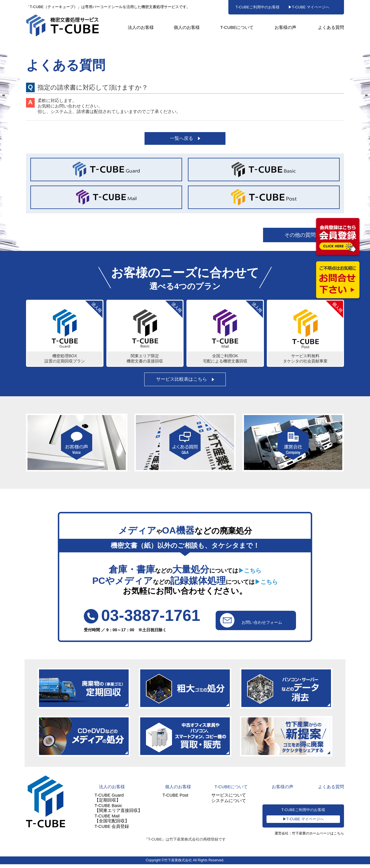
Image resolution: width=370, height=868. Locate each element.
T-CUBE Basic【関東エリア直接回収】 (118, 811)
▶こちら (250, 573)
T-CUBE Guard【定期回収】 (109, 801)
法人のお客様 (141, 27)
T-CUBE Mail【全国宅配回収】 (112, 821)
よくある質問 (331, 27)
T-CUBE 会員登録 (112, 829)
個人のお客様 (187, 27)
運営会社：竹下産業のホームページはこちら (306, 838)
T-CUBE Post (175, 798)
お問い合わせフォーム (250, 623)
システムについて (229, 804)
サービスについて (229, 798)
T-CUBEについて (237, 27)
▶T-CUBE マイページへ (309, 7)
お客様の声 (285, 27)
